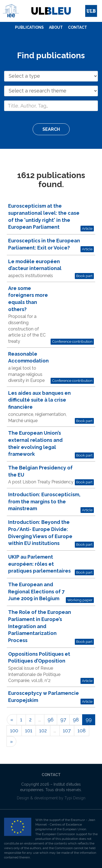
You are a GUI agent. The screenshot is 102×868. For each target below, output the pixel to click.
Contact (78, 27)
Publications (29, 27)
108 (82, 731)
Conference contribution (72, 341)
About (56, 27)
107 (67, 731)
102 (43, 731)
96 (51, 720)
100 (14, 731)
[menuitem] (29, 28)
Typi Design (75, 798)
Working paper (80, 600)
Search (51, 129)
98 (76, 720)
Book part (84, 276)
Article (87, 228)
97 (63, 720)
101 (29, 731)
